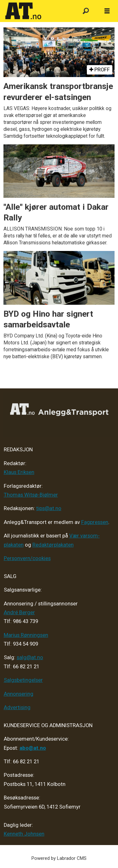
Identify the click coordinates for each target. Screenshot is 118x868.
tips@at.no (49, 508)
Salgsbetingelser (23, 680)
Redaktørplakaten (53, 545)
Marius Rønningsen (26, 635)
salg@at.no (30, 657)
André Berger (19, 612)
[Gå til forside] (38, 11)
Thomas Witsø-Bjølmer (31, 495)
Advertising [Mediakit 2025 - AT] (17, 707)
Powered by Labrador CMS (59, 858)
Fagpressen (95, 522)
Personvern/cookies (27, 558)
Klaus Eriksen (19, 472)
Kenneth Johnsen (24, 834)
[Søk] (86, 11)
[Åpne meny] (107, 11)
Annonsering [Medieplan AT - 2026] (19, 694)
